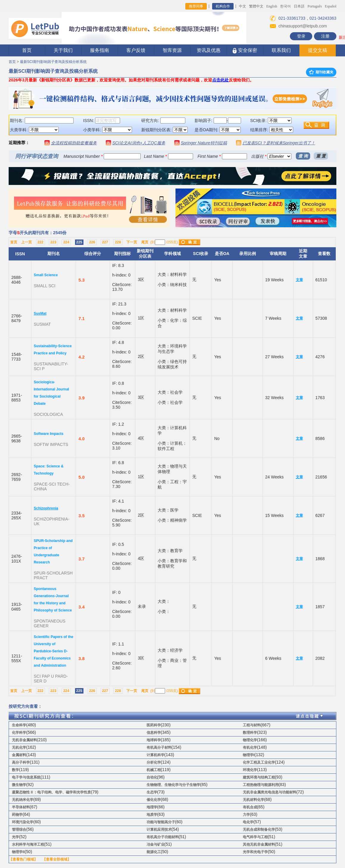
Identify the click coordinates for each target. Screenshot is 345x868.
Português (315, 6)
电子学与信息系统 (26, 777)
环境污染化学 (23, 822)
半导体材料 (21, 807)
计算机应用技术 (159, 830)
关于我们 (63, 50)
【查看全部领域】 (57, 859)
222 (41, 242)
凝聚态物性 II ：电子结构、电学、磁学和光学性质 (51, 792)
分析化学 (154, 762)
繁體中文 (256, 6)
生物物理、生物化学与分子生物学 (173, 785)
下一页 (132, 242)
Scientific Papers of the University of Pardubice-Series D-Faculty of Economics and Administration (53, 651)
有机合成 (250, 807)
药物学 (17, 815)
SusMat (40, 313)
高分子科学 (21, 762)
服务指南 (100, 50)
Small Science (46, 275)
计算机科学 (156, 755)
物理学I (249, 755)
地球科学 (154, 740)
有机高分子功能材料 (163, 837)
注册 (325, 36)
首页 (27, 50)
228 (118, 242)
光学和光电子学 (255, 852)
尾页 (145, 242)
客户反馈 (136, 50)
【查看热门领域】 (23, 859)
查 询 (303, 156)
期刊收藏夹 (321, 72)
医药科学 (154, 725)
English (272, 6)
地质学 (152, 815)
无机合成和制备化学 (259, 830)
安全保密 (245, 51)
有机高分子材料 (159, 747)
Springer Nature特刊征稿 (204, 143)
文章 (299, 280)
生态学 (152, 792)
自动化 (152, 777)
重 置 (321, 156)
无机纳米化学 (23, 800)
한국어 (285, 6)
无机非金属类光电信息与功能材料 (270, 792)
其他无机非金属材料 (259, 844)
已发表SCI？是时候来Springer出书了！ (279, 143)
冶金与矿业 (156, 844)
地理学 (152, 807)
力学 (246, 815)
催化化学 (154, 800)
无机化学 (19, 747)
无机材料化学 (254, 800)
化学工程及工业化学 (259, 762)
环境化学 (250, 770)
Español (331, 6)
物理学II (18, 852)
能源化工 (154, 852)
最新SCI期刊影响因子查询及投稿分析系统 (53, 62)
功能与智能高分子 (161, 822)
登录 (301, 36)
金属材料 (19, 755)
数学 (15, 770)
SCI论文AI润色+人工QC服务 (139, 143)
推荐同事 (196, 6)
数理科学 (250, 733)
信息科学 (154, 733)
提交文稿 (318, 50)
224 (66, 242)
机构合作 (223, 6)
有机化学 (250, 747)
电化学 (248, 822)
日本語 (299, 6)
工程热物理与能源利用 (261, 785)
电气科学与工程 (255, 837)
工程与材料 (252, 725)
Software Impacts (48, 434)
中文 (243, 6)
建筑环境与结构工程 (259, 777)
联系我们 (281, 50)
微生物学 (19, 785)
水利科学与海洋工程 (28, 844)
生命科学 (19, 725)
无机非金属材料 (24, 740)
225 (79, 242)
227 (105, 242)
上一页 (27, 242)
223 (53, 242)
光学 (15, 837)
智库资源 (172, 50)
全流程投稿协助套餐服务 (74, 143)
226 (92, 242)
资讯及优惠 (209, 50)
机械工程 (154, 770)
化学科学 (19, 733)
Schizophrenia (46, 508)
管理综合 (19, 830)
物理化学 (250, 740)
